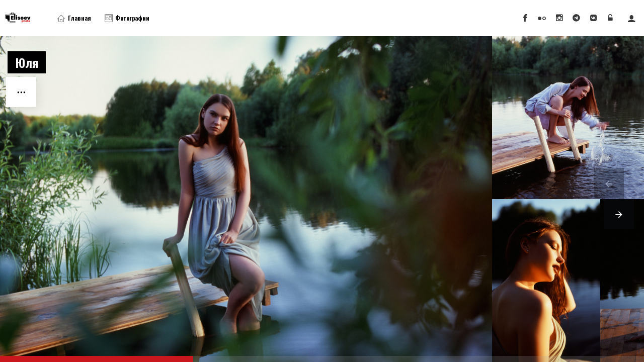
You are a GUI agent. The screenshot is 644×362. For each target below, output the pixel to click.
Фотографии (127, 18)
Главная (74, 18)
